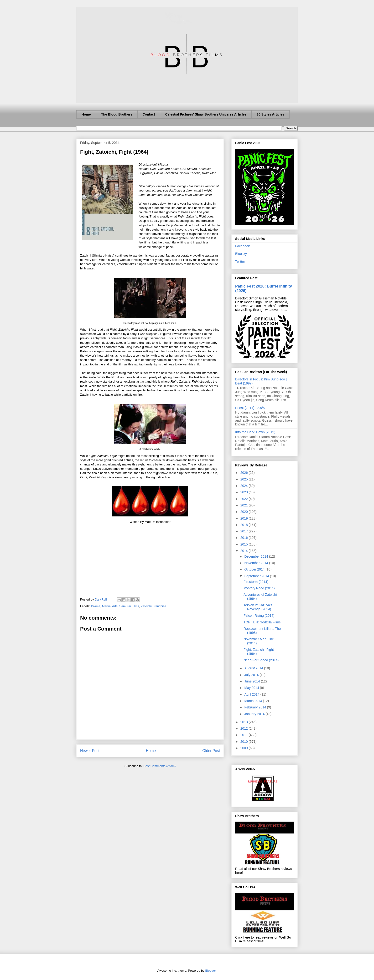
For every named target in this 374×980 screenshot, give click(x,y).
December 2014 (257, 556)
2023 (245, 492)
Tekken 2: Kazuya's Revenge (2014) (258, 607)
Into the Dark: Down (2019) (255, 432)
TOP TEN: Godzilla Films (262, 622)
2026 (245, 473)
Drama (96, 606)
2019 (245, 518)
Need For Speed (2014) (261, 660)
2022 (245, 499)
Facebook (242, 246)
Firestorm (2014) (256, 582)
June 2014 (252, 681)
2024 (245, 486)
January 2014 (255, 714)
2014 (245, 551)
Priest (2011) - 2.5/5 (250, 408)
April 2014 (252, 694)
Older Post (211, 751)
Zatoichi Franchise (153, 606)
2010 (245, 742)
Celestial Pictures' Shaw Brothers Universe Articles (206, 114)
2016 (245, 538)
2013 (245, 722)
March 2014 (254, 701)
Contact (149, 114)
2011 (245, 735)
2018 (245, 525)
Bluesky (241, 254)
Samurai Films (129, 606)
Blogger (210, 971)
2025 (245, 479)
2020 (245, 512)
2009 (245, 748)
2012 (245, 728)
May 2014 (252, 688)
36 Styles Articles (270, 114)
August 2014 (254, 668)
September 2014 (257, 576)
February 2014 (256, 707)
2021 (245, 505)
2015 (245, 544)
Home (86, 114)
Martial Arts (110, 606)
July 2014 (252, 675)
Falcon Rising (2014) (259, 616)
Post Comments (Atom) (159, 766)
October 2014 (255, 569)
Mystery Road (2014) (259, 588)
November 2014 (257, 563)
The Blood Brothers (117, 114)
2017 (245, 531)
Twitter (240, 262)
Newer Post (90, 751)
